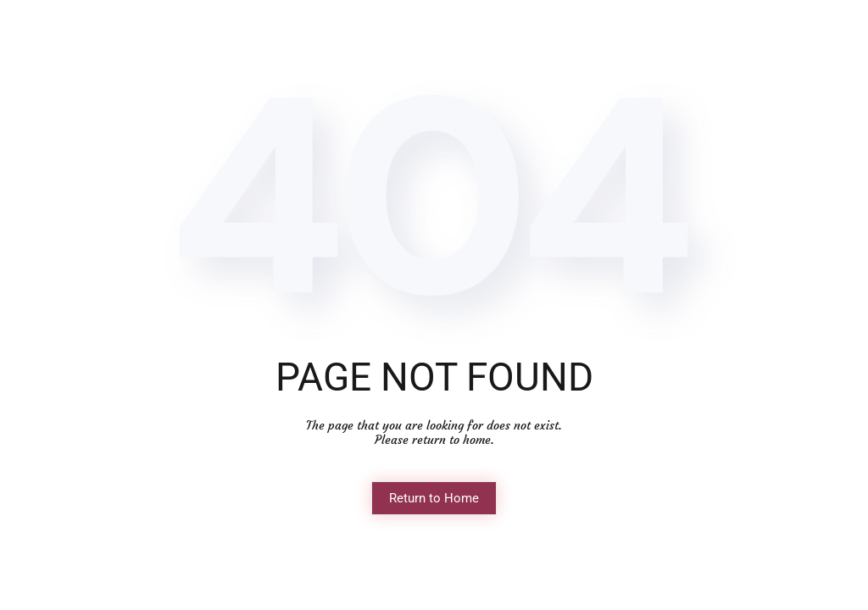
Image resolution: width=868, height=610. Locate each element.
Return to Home (434, 498)
